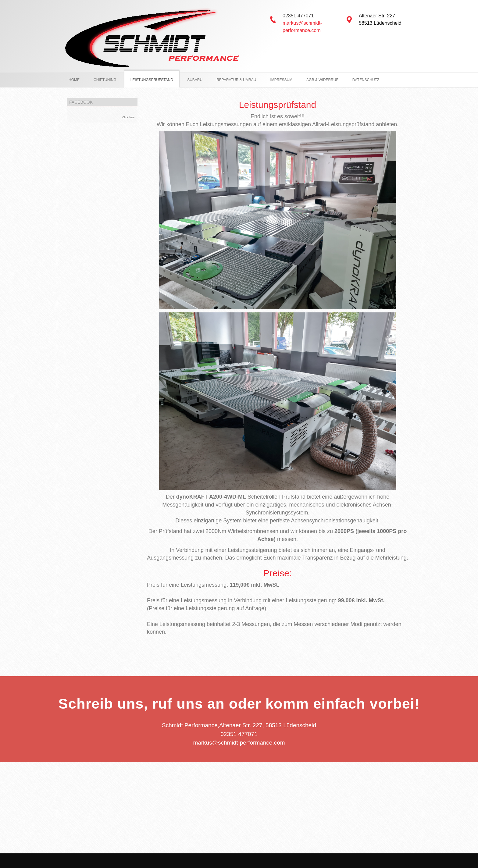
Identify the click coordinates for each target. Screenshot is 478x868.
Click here (128, 117)
